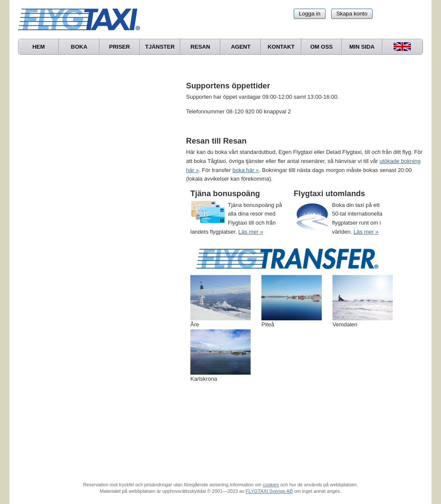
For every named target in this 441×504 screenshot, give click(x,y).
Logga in (310, 14)
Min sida (362, 47)
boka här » (246, 170)
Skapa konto (352, 14)
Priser (119, 47)
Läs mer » (251, 232)
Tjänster (160, 47)
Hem (39, 47)
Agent (241, 47)
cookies (271, 485)
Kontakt (281, 47)
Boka (79, 47)
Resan (200, 47)
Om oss (321, 47)
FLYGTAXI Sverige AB (269, 491)
